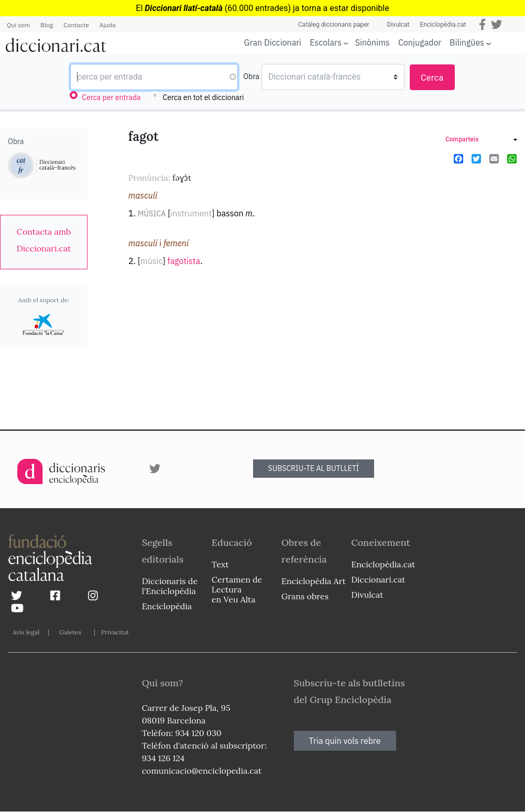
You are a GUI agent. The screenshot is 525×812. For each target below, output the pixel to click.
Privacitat (115, 632)
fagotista (184, 261)
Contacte (76, 25)
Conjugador (420, 42)
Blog (47, 25)
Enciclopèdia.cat (443, 25)
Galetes (70, 632)
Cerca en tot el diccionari (204, 97)
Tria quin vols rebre (345, 741)
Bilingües (467, 42)
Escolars (326, 42)
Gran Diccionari (273, 42)
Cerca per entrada (111, 97)
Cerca (432, 78)
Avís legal (26, 632)
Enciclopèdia (167, 606)
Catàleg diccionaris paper (334, 25)
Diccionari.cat (378, 579)
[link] (44, 240)
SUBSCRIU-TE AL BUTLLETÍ (314, 468)
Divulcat (398, 25)
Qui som (18, 25)
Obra (251, 76)
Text (220, 564)
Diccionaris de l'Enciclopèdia (170, 586)
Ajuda (108, 25)
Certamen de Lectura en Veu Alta (237, 589)
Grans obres (305, 596)
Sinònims (373, 42)
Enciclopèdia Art (314, 581)
